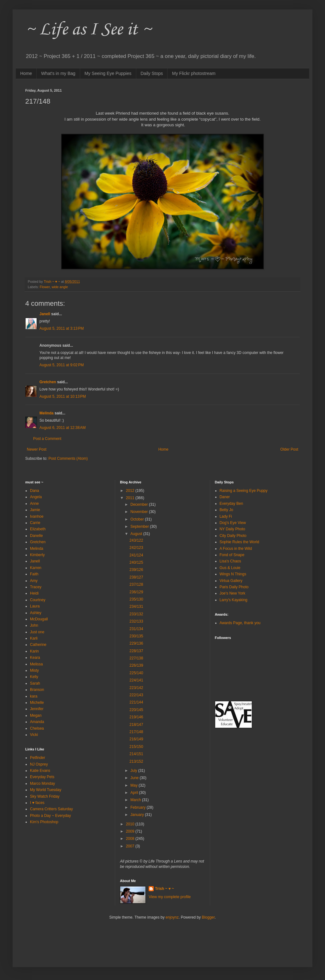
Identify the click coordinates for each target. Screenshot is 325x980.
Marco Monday (42, 783)
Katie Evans (40, 771)
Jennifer (37, 709)
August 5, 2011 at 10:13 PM (63, 396)
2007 (131, 846)
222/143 (136, 695)
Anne (34, 504)
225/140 (136, 673)
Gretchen (48, 382)
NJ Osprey (39, 764)
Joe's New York (233, 593)
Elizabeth (38, 529)
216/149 (136, 739)
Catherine (38, 645)
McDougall (39, 619)
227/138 (136, 658)
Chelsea (37, 728)
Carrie (35, 523)
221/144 (136, 702)
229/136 (136, 643)
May (134, 785)
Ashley (36, 613)
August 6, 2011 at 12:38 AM (62, 428)
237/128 (136, 584)
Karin (34, 651)
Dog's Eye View (233, 523)
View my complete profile (170, 897)
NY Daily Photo (232, 529)
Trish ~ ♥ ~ (164, 889)
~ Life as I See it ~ (88, 30)
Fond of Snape (232, 555)
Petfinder (38, 758)
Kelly (34, 677)
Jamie (35, 510)
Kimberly (37, 555)
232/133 (136, 621)
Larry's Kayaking (233, 600)
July (134, 771)
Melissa (36, 664)
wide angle (60, 287)
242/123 (136, 548)
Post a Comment (47, 439)
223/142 (136, 688)
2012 (131, 491)
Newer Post (37, 449)
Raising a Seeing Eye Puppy (244, 491)
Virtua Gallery (231, 581)
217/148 (136, 732)
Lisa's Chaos (230, 561)
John (34, 625)
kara (34, 696)
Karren (36, 568)
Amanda (37, 722)
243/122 (136, 540)
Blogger (208, 917)
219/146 (136, 717)
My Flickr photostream (194, 73)
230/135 (136, 636)
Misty (34, 670)
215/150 (136, 747)
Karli (34, 638)
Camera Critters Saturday (51, 809)
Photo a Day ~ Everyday (50, 816)
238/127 (136, 577)
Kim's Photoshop (44, 822)
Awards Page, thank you (240, 623)
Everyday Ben (231, 504)
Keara (35, 658)
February (138, 807)
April (135, 793)
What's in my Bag (58, 73)
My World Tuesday (46, 790)
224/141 (136, 680)
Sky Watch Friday (45, 796)
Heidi (34, 593)
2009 (131, 831)
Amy (34, 581)
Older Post (289, 449)
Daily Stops (152, 73)
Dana (35, 491)
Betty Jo (226, 510)
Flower (45, 287)
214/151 (136, 754)
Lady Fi (226, 516)
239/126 (136, 570)
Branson (37, 690)
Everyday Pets (42, 777)
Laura (35, 606)
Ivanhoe (37, 516)
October (138, 519)
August (137, 534)
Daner (225, 497)
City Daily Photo (233, 536)
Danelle (36, 536)
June (135, 778)
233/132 (136, 614)
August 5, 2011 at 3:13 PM (62, 328)
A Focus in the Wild (236, 549)
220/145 (136, 710)
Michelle (37, 703)
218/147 (136, 725)
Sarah (35, 683)
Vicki (34, 735)
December (140, 504)
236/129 (136, 592)
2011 (131, 498)
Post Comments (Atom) (68, 459)
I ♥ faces (37, 803)
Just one (37, 632)
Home (26, 73)
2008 (131, 839)
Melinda (47, 413)
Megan (36, 715)
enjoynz (172, 917)
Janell (45, 314)
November (140, 512)
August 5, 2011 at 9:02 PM (62, 365)
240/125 (136, 562)
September (140, 527)
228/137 (136, 651)
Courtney (38, 600)
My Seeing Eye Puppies (108, 73)
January (138, 815)
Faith (34, 574)
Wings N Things (233, 574)
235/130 (136, 599)
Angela (36, 497)
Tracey (36, 587)
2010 (131, 824)
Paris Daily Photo (234, 587)
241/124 (136, 555)
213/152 (136, 761)
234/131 (136, 607)
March (136, 800)
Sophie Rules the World (239, 542)
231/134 (136, 629)
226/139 (136, 665)
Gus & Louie (230, 568)
